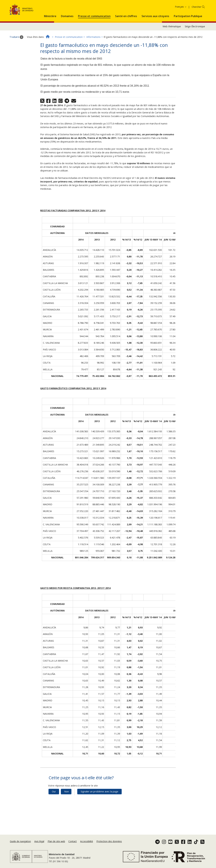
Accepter (83, 12)
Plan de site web (56, 845)
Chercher (196, 28)
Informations (93, 58)
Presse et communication (69, 58)
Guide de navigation (20, 845)
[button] (50, 37)
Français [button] (181, 28)
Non (67, 813)
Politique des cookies (64, 11)
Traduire (16, 58)
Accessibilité (87, 845)
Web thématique (172, 48)
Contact (73, 845)
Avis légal (39, 845)
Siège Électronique (195, 48)
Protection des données (109, 845)
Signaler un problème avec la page (99, 813)
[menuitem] (50, 37)
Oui (54, 813)
